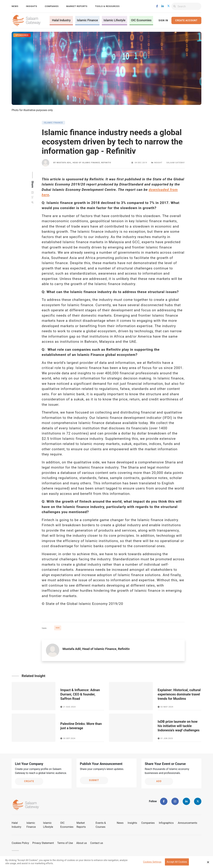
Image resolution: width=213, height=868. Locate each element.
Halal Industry (61, 20)
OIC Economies (141, 20)
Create (29, 781)
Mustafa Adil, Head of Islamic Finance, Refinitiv (84, 163)
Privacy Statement (43, 843)
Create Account (186, 20)
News (15, 6)
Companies (52, 6)
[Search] (189, 6)
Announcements (187, 823)
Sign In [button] (163, 20)
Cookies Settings (152, 863)
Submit (94, 780)
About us (82, 843)
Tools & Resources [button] (107, 6)
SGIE (58, 628)
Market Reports (77, 6)
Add (159, 781)
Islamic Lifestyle (114, 20)
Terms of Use (65, 843)
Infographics (166, 823)
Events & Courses (101, 825)
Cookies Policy (20, 843)
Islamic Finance (87, 20)
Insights (32, 6)
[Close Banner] (208, 863)
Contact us (97, 843)
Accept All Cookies (177, 863)
